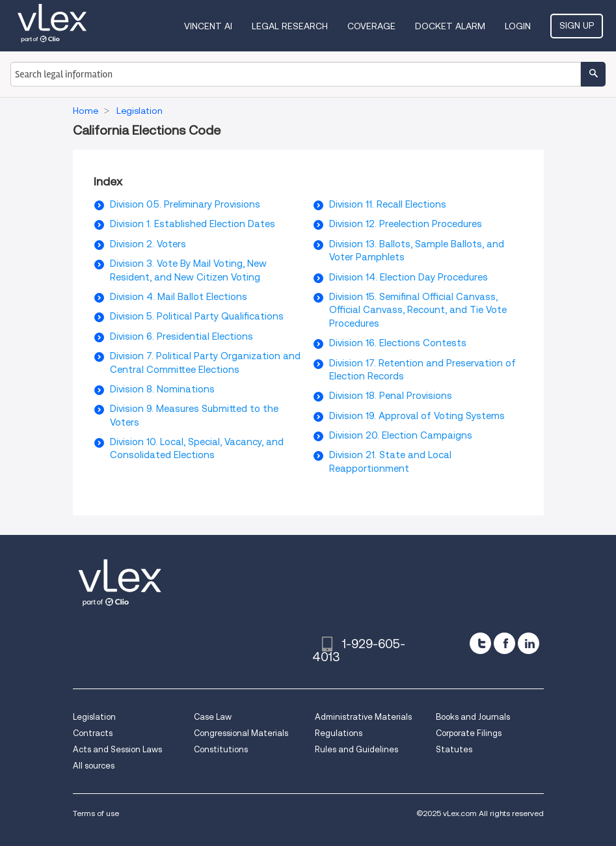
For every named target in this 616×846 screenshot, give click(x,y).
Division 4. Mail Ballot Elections (179, 297)
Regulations (339, 733)
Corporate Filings (469, 733)
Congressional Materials (241, 733)
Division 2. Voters (148, 244)
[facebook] (504, 643)
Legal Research (290, 26)
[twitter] (480, 643)
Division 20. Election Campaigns (401, 435)
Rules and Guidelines (356, 749)
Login (518, 26)
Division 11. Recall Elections (388, 204)
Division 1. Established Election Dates (193, 224)
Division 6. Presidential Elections (181, 336)
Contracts (93, 733)
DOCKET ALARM (450, 26)
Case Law (213, 717)
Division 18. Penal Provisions (391, 396)
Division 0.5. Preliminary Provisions (185, 204)
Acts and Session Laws (117, 749)
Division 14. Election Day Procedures (408, 277)
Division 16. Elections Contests (398, 343)
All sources (94, 766)
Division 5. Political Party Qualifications (197, 316)
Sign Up (577, 25)
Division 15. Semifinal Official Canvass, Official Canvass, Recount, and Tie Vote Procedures (418, 310)
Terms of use (96, 813)
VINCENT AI (208, 26)
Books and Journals (473, 717)
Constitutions (221, 749)
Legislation (94, 717)
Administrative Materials (363, 717)
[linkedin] (529, 643)
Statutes (454, 749)
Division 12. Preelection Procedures (406, 224)
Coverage (371, 26)
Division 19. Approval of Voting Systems (417, 416)
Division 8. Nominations (162, 389)
